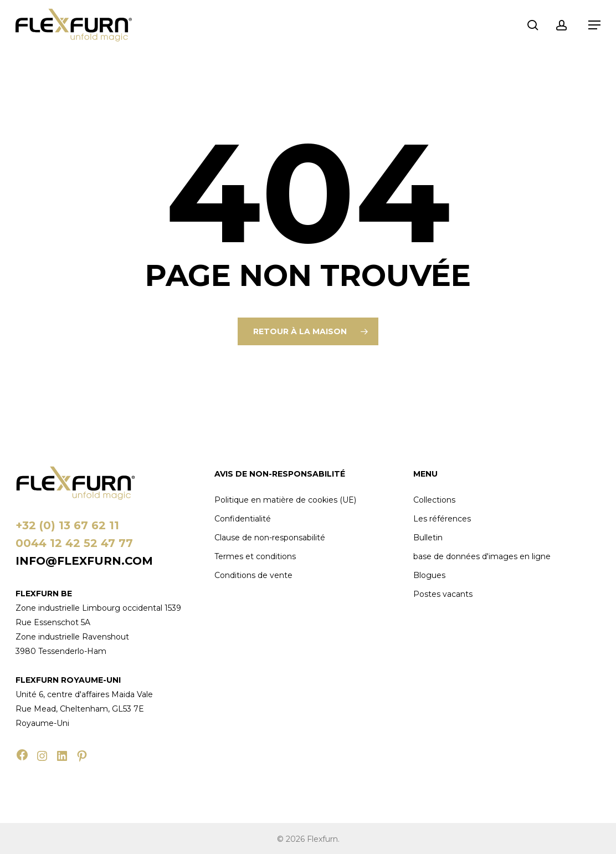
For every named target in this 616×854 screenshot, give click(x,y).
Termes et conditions (255, 556)
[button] (594, 25)
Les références (442, 519)
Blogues (429, 575)
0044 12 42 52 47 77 (74, 543)
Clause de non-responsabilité (270, 538)
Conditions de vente (253, 575)
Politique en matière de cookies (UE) (285, 500)
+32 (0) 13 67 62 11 (67, 525)
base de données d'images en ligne (482, 556)
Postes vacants (443, 594)
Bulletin (428, 538)
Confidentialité (243, 519)
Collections (434, 500)
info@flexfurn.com (84, 561)
